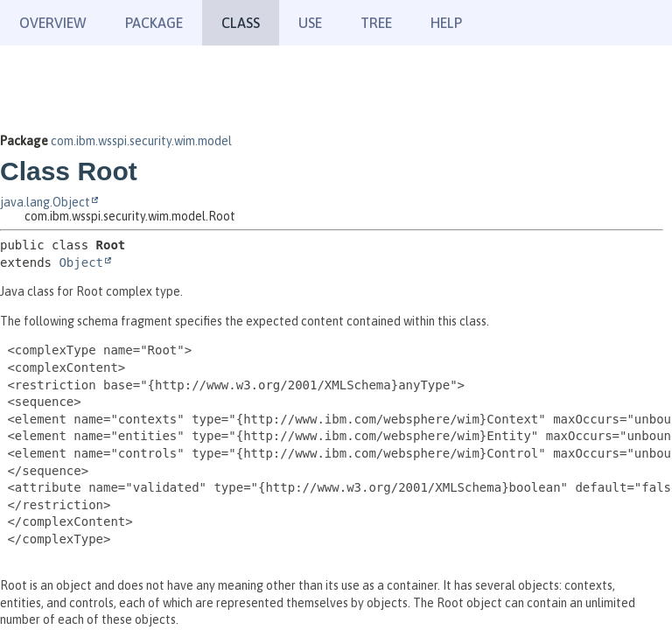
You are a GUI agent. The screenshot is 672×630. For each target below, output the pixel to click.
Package (154, 23)
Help (446, 23)
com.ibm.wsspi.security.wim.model (141, 141)
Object (81, 262)
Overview (53, 23)
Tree (376, 23)
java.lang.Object (45, 202)
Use (310, 23)
